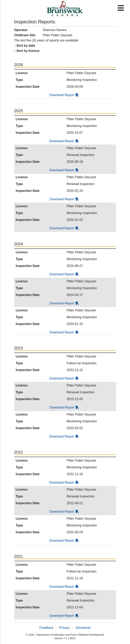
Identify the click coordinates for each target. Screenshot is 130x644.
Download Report (64, 95)
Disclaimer (83, 628)
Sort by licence (28, 51)
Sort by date (26, 46)
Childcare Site (25, 35)
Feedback (46, 628)
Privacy (65, 628)
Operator (21, 30)
